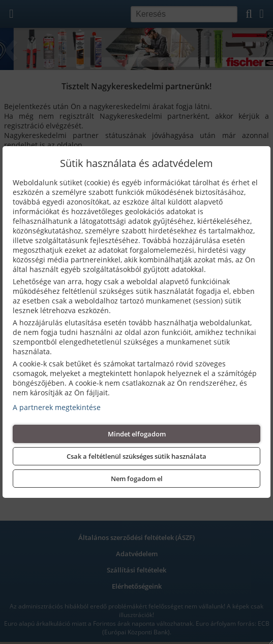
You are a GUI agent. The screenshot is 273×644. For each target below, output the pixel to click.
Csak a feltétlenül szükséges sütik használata (136, 456)
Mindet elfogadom (137, 434)
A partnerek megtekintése (57, 407)
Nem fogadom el (137, 479)
